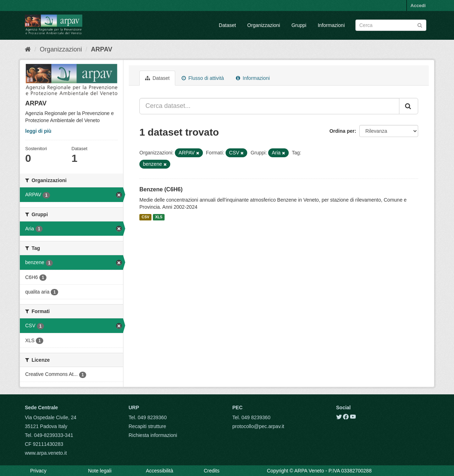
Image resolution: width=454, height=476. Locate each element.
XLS (159, 217)
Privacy (38, 471)
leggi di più (38, 131)
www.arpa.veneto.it (46, 453)
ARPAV (101, 49)
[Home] (28, 49)
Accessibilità (159, 471)
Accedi (418, 6)
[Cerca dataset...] (269, 106)
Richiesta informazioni (153, 435)
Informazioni (331, 25)
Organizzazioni (264, 25)
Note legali (100, 471)
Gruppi (299, 25)
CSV (145, 217)
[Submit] (420, 25)
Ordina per (342, 131)
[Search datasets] (391, 25)
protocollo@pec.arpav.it (258, 426)
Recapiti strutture (148, 426)
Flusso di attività (203, 78)
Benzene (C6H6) (161, 189)
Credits (211, 471)
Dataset (227, 25)
